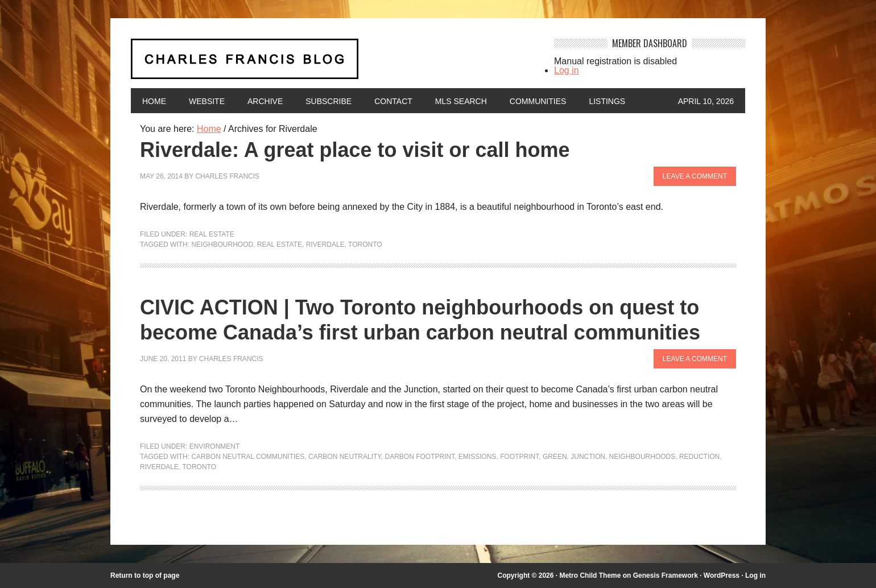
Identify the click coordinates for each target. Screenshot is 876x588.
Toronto (365, 245)
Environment (215, 446)
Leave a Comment (695, 176)
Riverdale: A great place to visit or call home (355, 150)
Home (154, 101)
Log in (567, 70)
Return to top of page (145, 575)
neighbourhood (222, 245)
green (555, 457)
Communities (538, 101)
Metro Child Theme (590, 575)
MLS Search (461, 101)
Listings (607, 101)
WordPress (722, 575)
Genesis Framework (666, 575)
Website (207, 101)
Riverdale (325, 245)
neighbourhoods (642, 457)
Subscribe (328, 101)
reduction (699, 457)
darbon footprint (420, 457)
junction (588, 457)
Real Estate (212, 234)
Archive (265, 101)
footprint (519, 457)
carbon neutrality (345, 457)
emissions (478, 457)
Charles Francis (227, 176)
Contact (393, 101)
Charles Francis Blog (332, 63)
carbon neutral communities (248, 457)
